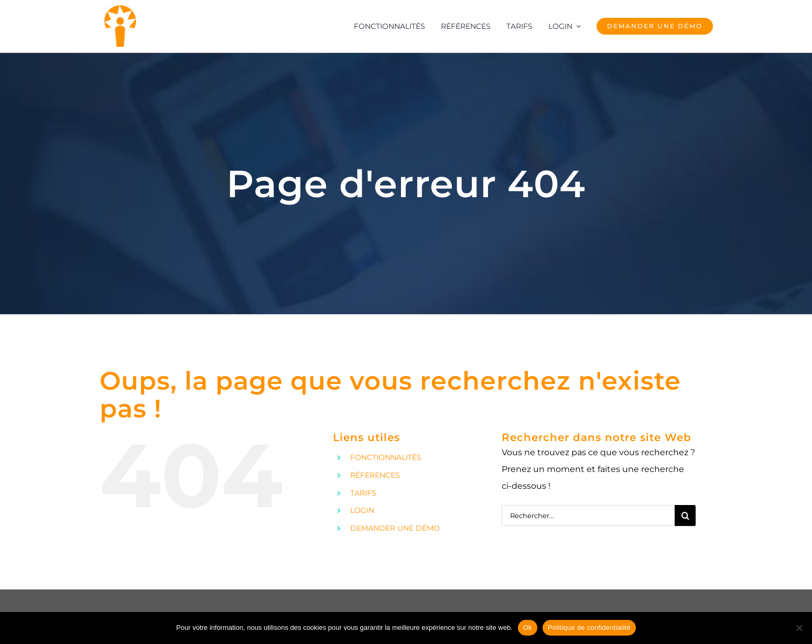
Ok (528, 627)
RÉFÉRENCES (375, 475)
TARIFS (363, 493)
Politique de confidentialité (589, 627)
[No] (799, 628)
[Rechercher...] (588, 516)
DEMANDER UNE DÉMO (395, 528)
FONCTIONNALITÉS (386, 457)
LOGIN (362, 510)
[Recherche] (685, 516)
